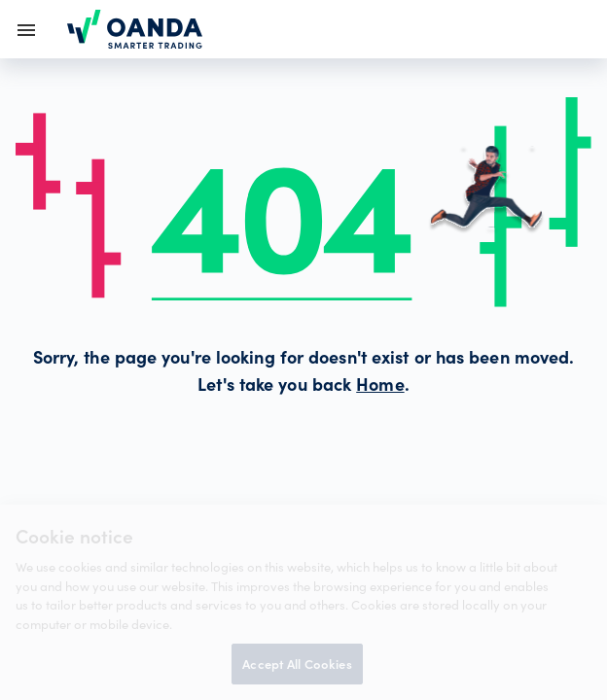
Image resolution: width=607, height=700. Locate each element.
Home (380, 387)
